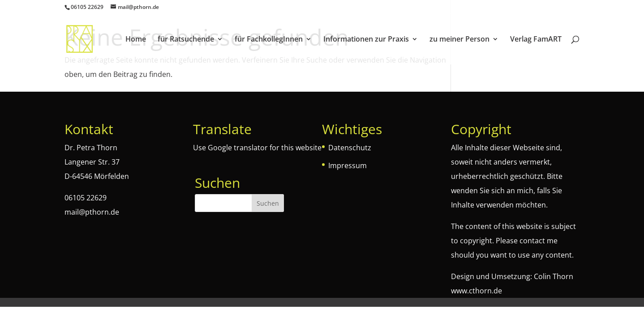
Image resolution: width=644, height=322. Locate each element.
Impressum (348, 165)
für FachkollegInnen (269, 40)
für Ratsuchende (186, 40)
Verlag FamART (536, 40)
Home (136, 40)
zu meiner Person (459, 40)
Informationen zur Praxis (366, 40)
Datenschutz (350, 148)
